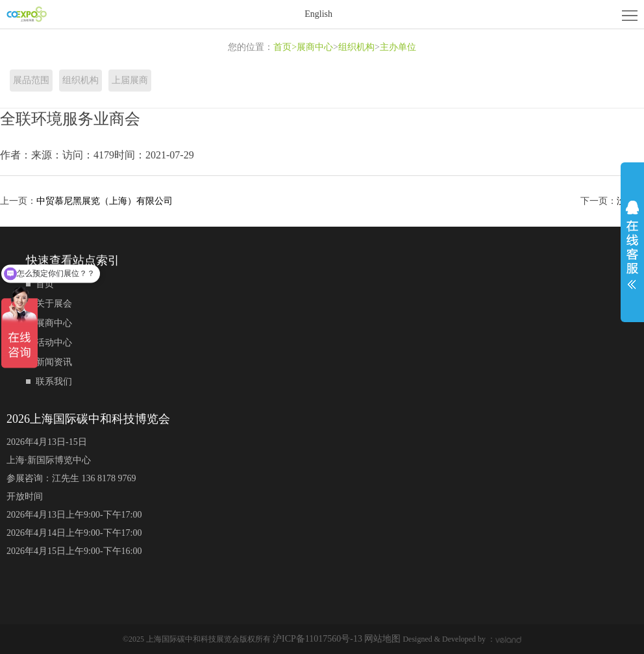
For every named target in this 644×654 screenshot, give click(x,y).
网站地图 (382, 639)
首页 (285, 47)
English (318, 14)
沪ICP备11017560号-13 (318, 639)
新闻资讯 (54, 362)
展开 (632, 245)
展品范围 (31, 80)
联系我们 (54, 382)
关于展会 (54, 304)
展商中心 (315, 47)
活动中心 (54, 343)
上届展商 (130, 80)
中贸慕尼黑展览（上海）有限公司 (105, 201)
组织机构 (356, 47)
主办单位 (398, 47)
